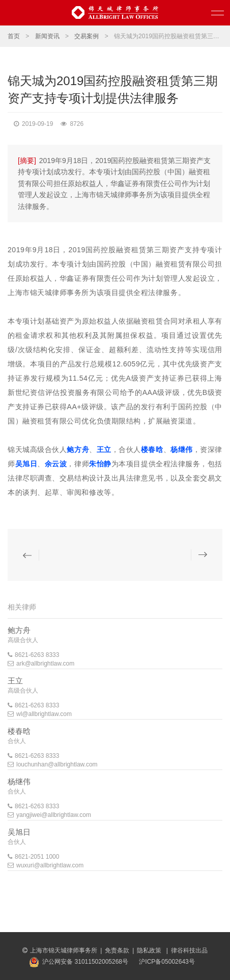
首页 (14, 36)
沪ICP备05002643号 (167, 962)
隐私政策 (150, 950)
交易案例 (87, 36)
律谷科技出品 (189, 950)
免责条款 (117, 950)
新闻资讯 (47, 36)
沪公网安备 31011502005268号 (85, 962)
